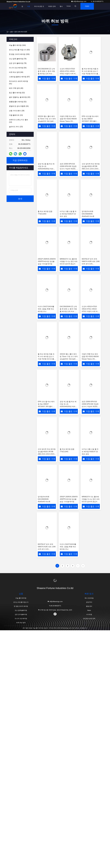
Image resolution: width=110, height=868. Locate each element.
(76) (18, 59)
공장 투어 (89, 602)
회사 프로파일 (89, 598)
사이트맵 (89, 614)
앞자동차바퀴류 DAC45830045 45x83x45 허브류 (88, 214)
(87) (19, 77)
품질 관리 (89, 606)
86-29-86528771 (97, 1)
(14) (19, 121)
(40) (16, 88)
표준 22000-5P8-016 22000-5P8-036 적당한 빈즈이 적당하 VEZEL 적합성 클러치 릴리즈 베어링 (69, 169)
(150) (19, 54)
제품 (29, 6)
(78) (18, 63)
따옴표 (88, 6)
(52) (17, 93)
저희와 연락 (52, 6)
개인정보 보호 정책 (89, 619)
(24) (19, 106)
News (89, 610)
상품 (11, 32)
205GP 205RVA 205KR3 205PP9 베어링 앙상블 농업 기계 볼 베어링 (47, 261)
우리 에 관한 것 (39, 6)
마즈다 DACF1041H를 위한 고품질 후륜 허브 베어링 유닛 (46, 309)
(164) (17, 45)
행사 (61, 6)
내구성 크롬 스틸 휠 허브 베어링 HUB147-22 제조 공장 (68, 214)
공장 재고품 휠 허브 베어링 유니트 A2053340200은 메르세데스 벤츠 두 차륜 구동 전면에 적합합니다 (46, 169)
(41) (19, 82)
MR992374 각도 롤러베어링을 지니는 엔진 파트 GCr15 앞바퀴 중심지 (69, 261)
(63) (19, 50)
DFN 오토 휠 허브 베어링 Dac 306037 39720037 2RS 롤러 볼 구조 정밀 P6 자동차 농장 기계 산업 (90, 121)
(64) (16, 72)
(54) (18, 68)
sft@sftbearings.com (79, 1)
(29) (17, 111)
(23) (16, 127)
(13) (16, 115)
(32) (20, 97)
